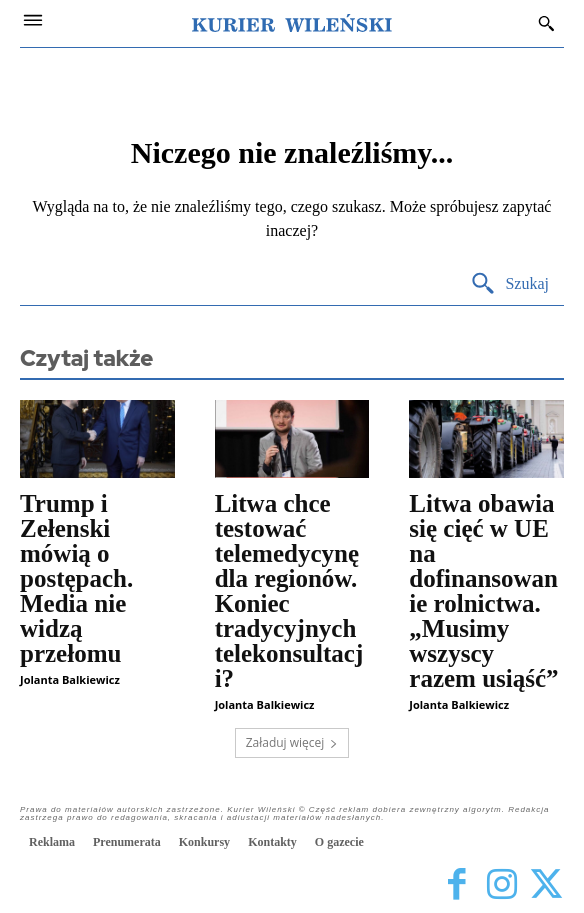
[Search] (509, 284)
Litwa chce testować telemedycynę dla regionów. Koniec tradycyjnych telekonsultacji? (289, 591)
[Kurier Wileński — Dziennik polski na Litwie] (292, 23)
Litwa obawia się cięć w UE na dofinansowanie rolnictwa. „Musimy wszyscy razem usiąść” (483, 591)
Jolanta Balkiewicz (70, 679)
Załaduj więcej (292, 742)
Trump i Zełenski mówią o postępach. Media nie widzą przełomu (76, 578)
